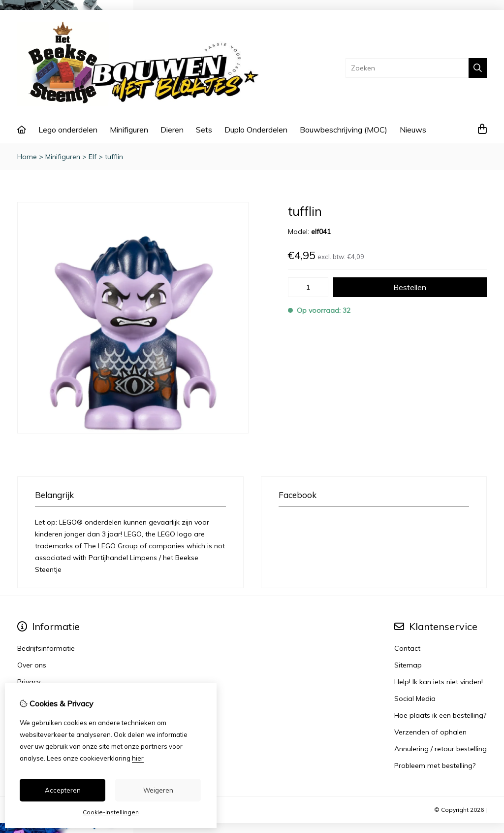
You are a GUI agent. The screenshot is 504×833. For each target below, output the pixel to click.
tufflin (114, 157)
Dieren (172, 130)
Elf (93, 157)
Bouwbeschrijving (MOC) (344, 130)
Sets (204, 130)
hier (138, 758)
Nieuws (413, 130)
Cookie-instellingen (111, 812)
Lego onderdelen (68, 130)
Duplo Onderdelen (256, 130)
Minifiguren (129, 130)
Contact (407, 648)
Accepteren (63, 790)
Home (27, 157)
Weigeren (158, 790)
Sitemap (408, 665)
